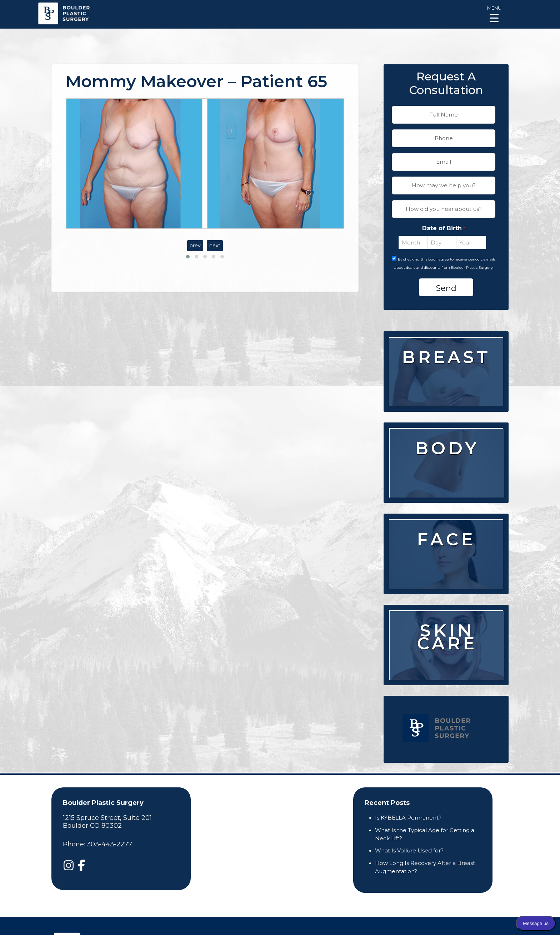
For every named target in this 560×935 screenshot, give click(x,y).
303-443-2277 (109, 844)
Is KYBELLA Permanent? (408, 818)
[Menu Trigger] (494, 13)
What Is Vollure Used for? (409, 850)
